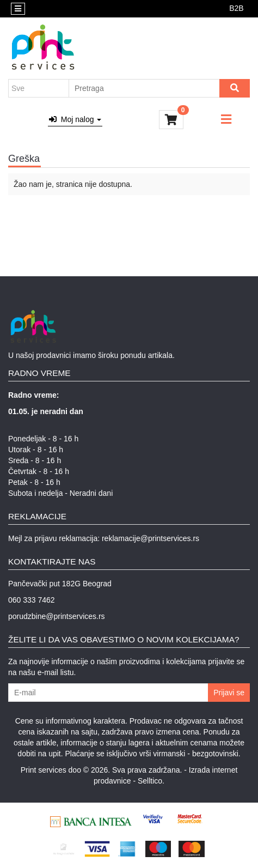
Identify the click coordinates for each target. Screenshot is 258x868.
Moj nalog (75, 119)
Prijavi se (229, 693)
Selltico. (151, 781)
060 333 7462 (32, 600)
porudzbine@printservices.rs (57, 616)
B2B (236, 8)
